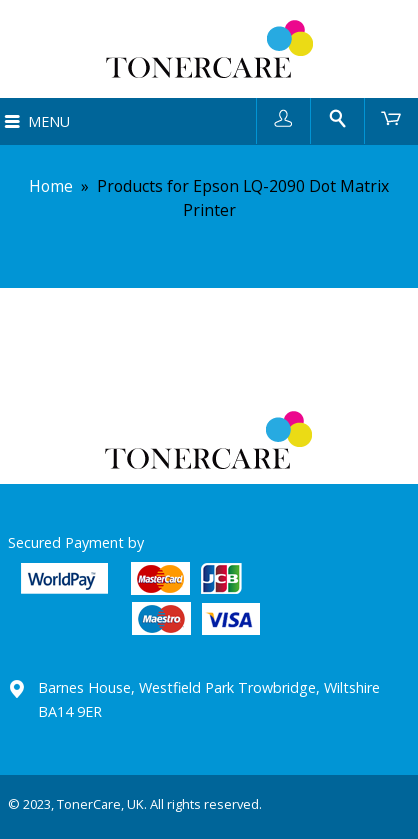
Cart (391, 117)
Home (51, 186)
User (283, 117)
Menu (49, 121)
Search (337, 117)
